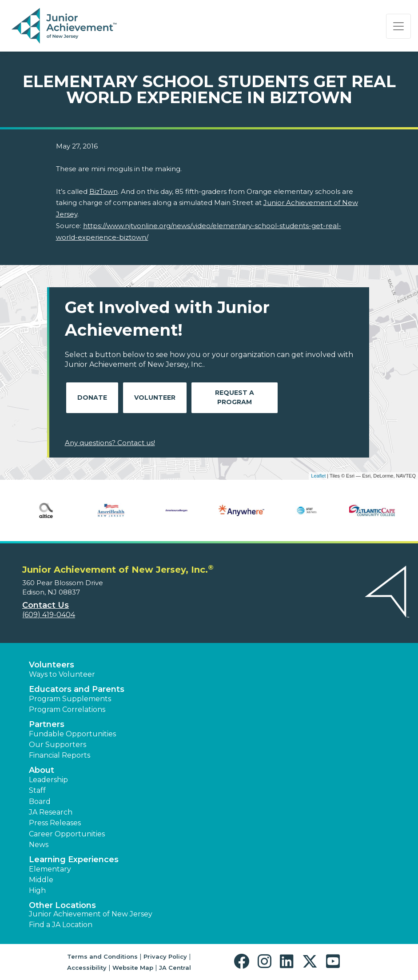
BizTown (104, 191)
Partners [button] (47, 724)
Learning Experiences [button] (74, 860)
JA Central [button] (175, 968)
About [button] (42, 770)
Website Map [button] (133, 968)
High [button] (37, 890)
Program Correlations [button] (67, 709)
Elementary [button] (50, 869)
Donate (92, 398)
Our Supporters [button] (58, 745)
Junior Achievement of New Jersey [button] (91, 914)
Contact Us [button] (46, 605)
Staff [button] (37, 790)
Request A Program (235, 397)
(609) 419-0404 (49, 615)
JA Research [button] (51, 812)
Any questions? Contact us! (110, 443)
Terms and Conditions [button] (102, 956)
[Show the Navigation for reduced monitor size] (398, 26)
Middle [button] (41, 880)
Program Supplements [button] (70, 699)
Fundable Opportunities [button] (72, 734)
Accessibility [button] (87, 968)
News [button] (39, 845)
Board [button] (40, 801)
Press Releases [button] (55, 823)
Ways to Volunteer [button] (62, 674)
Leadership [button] (48, 780)
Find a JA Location (61, 925)
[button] (244, 962)
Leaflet (318, 476)
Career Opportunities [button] (67, 834)
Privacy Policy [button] (165, 956)
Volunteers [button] (52, 665)
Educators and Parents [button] (77, 689)
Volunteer (155, 398)
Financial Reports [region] (60, 755)
